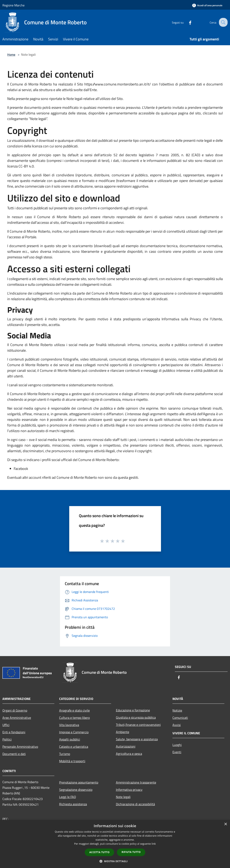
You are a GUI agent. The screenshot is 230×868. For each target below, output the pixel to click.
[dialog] (115, 844)
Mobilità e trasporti (72, 761)
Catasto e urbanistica (74, 747)
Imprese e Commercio (74, 732)
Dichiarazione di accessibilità (135, 804)
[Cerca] (223, 22)
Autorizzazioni (126, 746)
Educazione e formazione (133, 710)
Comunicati (180, 718)
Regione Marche (13, 5)
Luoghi (177, 745)
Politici (7, 739)
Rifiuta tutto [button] (131, 852)
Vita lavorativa (69, 725)
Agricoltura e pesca (129, 754)
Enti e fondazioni (14, 732)
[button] (115, 861)
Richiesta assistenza (73, 804)
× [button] (225, 824)
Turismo (65, 754)
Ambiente (123, 732)
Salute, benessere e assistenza (137, 739)
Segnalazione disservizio (76, 790)
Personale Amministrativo (20, 747)
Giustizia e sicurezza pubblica (136, 717)
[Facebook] (187, 22)
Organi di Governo (15, 710)
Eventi (177, 752)
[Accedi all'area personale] (207, 5)
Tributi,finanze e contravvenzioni (138, 725)
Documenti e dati (14, 754)
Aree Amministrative (17, 718)
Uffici (6, 725)
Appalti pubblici (70, 739)
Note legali (123, 797)
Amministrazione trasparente (136, 782)
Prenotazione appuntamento (79, 782)
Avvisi (177, 725)
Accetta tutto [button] (99, 852)
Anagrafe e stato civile (74, 710)
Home (11, 54)
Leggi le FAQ (68, 797)
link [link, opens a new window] (154, 844)
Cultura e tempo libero (74, 718)
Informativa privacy (129, 790)
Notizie (177, 710)
